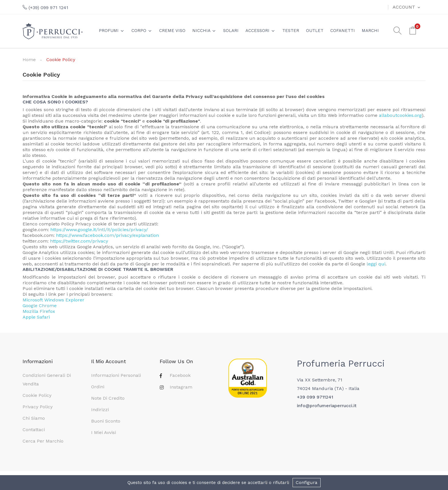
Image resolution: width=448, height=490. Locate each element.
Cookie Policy (37, 395)
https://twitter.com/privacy (79, 241)
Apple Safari (36, 317)
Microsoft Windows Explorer (53, 300)
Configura (307, 482)
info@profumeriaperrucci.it (327, 406)
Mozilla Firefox (39, 311)
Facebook (180, 375)
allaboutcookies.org (400, 115)
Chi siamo (34, 418)
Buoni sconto (106, 421)
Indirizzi (100, 410)
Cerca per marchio (43, 441)
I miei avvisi (104, 432)
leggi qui (376, 264)
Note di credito (108, 398)
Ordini (98, 387)
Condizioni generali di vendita (47, 380)
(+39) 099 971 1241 (45, 8)
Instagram (181, 387)
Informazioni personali (116, 375)
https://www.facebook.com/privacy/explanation (107, 235)
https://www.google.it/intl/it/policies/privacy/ (99, 230)
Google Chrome (40, 306)
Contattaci (34, 430)
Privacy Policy (38, 407)
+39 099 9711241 (315, 397)
